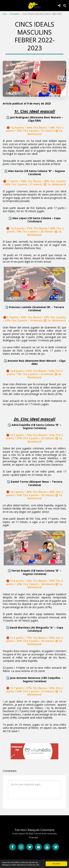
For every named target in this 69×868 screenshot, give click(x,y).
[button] (4, 5)
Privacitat (33, 837)
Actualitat (15, 14)
